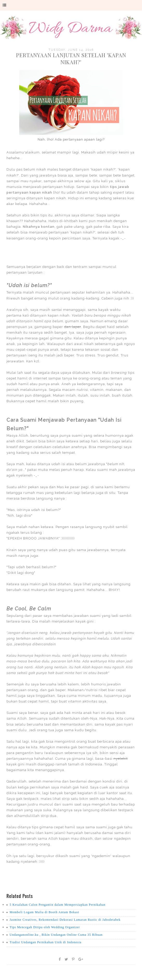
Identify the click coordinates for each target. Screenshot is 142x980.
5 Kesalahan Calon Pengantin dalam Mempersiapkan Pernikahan (58, 905)
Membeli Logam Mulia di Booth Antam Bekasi (44, 912)
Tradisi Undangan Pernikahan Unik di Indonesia (46, 942)
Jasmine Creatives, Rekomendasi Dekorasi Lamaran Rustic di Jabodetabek (65, 920)
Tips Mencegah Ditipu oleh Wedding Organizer (45, 927)
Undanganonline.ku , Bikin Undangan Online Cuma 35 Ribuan (56, 935)
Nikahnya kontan (39, 227)
